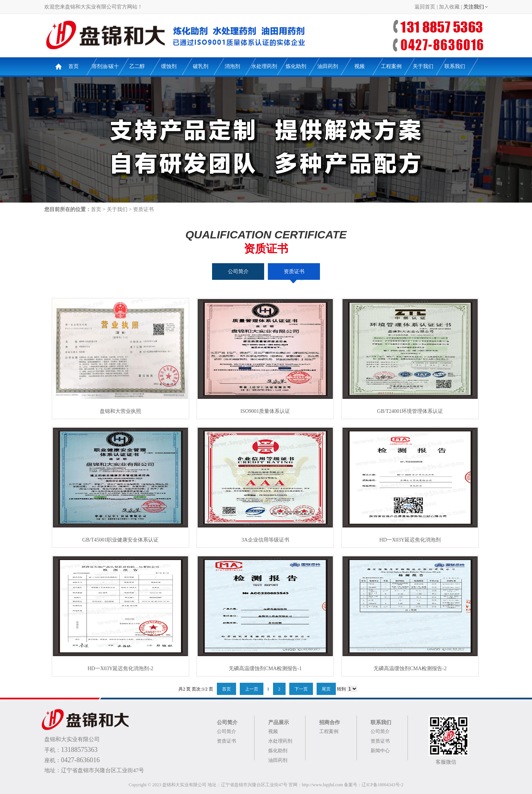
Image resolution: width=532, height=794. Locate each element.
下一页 (301, 689)
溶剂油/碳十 (105, 66)
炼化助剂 (296, 66)
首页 (74, 66)
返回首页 (425, 7)
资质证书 (143, 209)
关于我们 (423, 66)
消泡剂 (232, 66)
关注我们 (474, 7)
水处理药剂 (264, 66)
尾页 (326, 689)
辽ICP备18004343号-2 (383, 785)
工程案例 (391, 66)
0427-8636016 (80, 760)
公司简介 (238, 272)
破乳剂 (201, 66)
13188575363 (79, 750)
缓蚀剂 (169, 66)
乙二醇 (137, 66)
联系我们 (455, 66)
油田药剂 (328, 66)
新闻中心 (380, 751)
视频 (359, 66)
